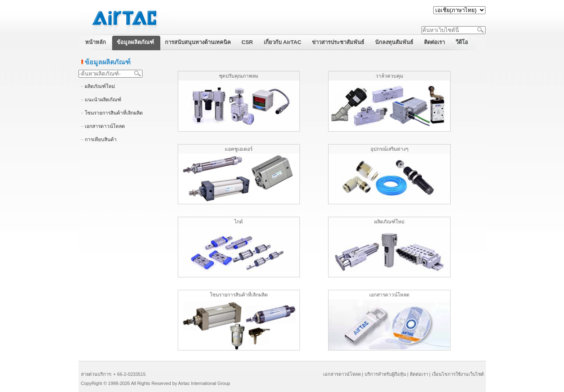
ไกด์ (239, 222)
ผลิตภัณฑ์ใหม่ (100, 86)
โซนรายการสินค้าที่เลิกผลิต (114, 113)
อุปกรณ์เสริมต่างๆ (389, 149)
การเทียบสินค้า (101, 140)
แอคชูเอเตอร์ (239, 149)
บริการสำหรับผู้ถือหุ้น (385, 374)
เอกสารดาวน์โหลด (105, 126)
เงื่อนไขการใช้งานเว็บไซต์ (458, 374)
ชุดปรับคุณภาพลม (239, 76)
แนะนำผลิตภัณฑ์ (103, 100)
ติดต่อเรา (419, 374)
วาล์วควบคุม (389, 76)
